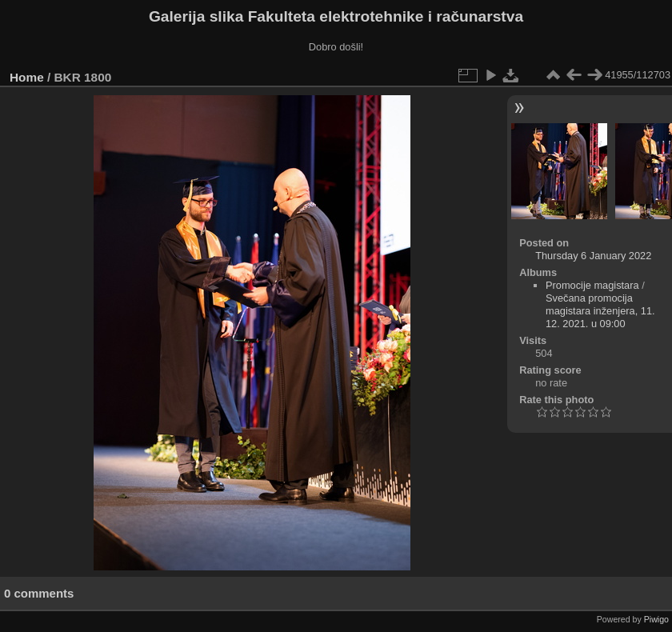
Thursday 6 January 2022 (593, 256)
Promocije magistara (592, 285)
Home (27, 77)
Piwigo (656, 619)
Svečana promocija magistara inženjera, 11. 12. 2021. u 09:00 (600, 311)
